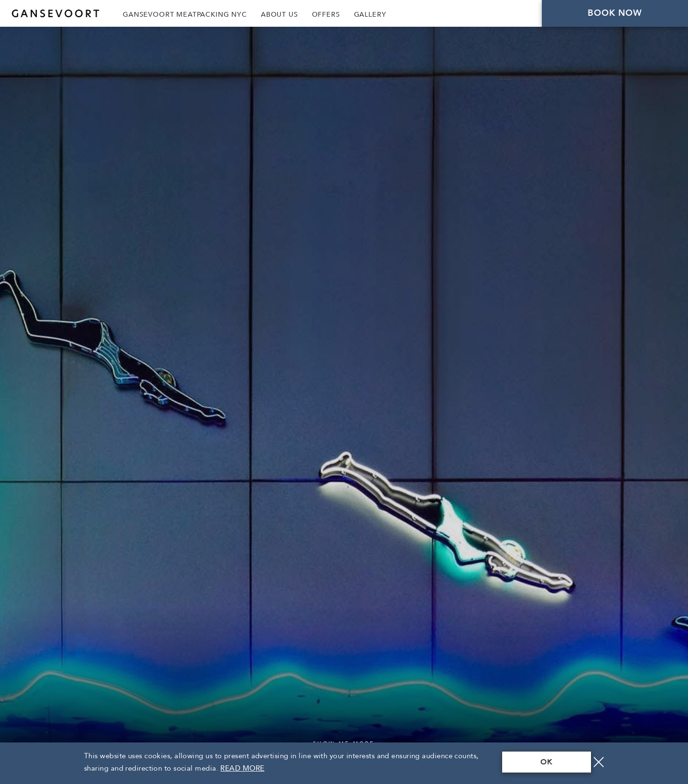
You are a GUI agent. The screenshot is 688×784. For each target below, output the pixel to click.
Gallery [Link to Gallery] (370, 15)
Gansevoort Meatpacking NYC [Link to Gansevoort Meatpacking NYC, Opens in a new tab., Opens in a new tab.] (185, 15)
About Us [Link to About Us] (279, 15)
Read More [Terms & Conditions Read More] (242, 768)
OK (547, 762)
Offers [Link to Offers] (326, 15)
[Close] (599, 762)
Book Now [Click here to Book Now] (615, 13)
